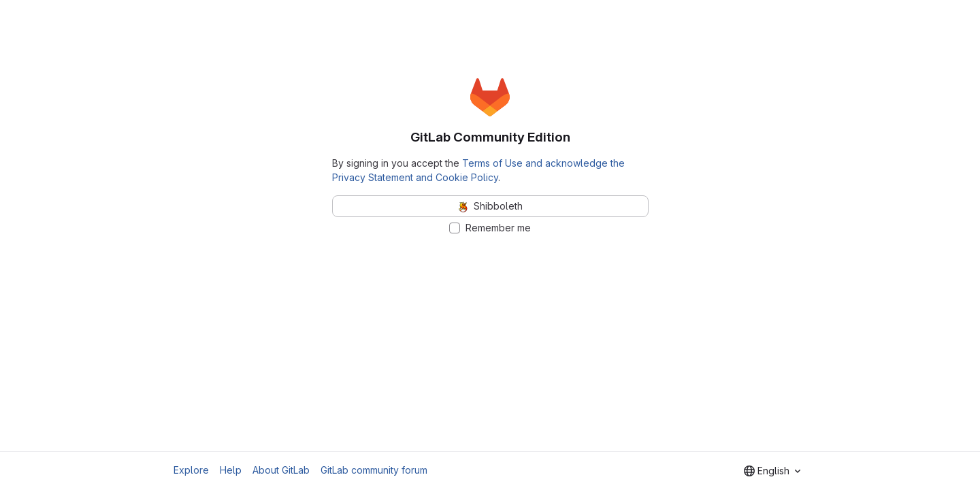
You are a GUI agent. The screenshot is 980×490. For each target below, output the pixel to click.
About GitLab (281, 470)
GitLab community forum (374, 470)
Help (231, 470)
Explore (191, 470)
